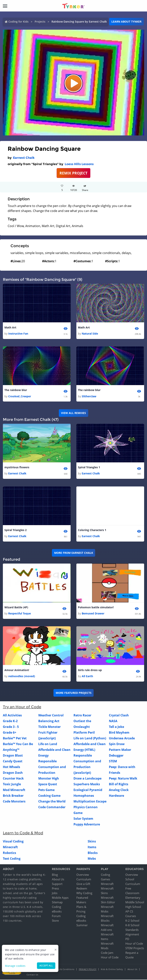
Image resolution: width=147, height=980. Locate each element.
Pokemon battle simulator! (96, 607)
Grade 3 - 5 (11, 727)
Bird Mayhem (119, 733)
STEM (113, 761)
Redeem (82, 889)
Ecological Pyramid (88, 790)
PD (127, 939)
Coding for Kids (18, 22)
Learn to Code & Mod (23, 833)
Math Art (10, 327)
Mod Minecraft (14, 790)
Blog (55, 875)
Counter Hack (13, 779)
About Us (58, 880)
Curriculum (84, 880)
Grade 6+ (10, 733)
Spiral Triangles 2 (16, 530)
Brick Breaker (13, 796)
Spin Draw (117, 744)
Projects (40, 22)
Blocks (93, 853)
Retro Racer (82, 715)
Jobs (55, 893)
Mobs (92, 859)
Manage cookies (15, 966)
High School (133, 907)
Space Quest (48, 784)
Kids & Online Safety (112, 970)
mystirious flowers (17, 467)
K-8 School (132, 925)
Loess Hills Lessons (79, 164)
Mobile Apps (60, 898)
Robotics (9, 853)
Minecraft (10, 847)
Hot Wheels (11, 767)
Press (55, 889)
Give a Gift (83, 884)
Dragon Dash (13, 773)
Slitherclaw (89, 396)
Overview (83, 875)
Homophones (84, 796)
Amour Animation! (17, 670)
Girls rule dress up (90, 670)
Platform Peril (84, 733)
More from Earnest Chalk (74, 553)
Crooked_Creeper (20, 396)
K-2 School (132, 921)
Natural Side (90, 334)
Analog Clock (119, 790)
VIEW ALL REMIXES (73, 413)
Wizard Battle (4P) (16, 607)
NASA (113, 721)
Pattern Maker (120, 750)
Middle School (135, 903)
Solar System (83, 819)
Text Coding (12, 859)
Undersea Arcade (122, 738)
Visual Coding (13, 842)
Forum (56, 916)
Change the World (52, 802)
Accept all (46, 966)
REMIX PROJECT (73, 173)
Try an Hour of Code (22, 707)
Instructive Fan (18, 334)
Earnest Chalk (24, 158)
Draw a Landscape (87, 779)
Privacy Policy (88, 970)
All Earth (87, 676)
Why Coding (84, 893)
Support (57, 884)
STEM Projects (135, 948)
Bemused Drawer (93, 614)
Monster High (49, 779)
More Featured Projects (74, 693)
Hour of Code (110, 958)
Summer (82, 925)
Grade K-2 (10, 721)
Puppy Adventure (87, 824)
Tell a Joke (116, 727)
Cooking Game (49, 796)
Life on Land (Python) (90, 738)
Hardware (116, 796)
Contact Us (32, 975)
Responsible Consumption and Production (52, 767)
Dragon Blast (13, 756)
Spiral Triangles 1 (89, 467)
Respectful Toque (20, 614)
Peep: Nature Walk (123, 779)
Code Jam (107, 953)
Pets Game (46, 790)
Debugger (116, 756)
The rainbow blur (16, 390)
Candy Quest (13, 761)
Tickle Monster (49, 727)
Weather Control (51, 715)
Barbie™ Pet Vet (15, 738)
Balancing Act (49, 721)
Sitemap (57, 903)
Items (92, 847)
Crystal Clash (119, 715)
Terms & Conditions (64, 970)
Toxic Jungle (12, 784)
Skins (92, 842)
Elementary (133, 898)
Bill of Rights (119, 784)
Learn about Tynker (126, 22)
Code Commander (52, 807)
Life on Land (48, 744)
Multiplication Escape (90, 802)
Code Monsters (14, 802)
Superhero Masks (87, 784)
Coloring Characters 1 (92, 530)
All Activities (12, 715)
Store (55, 921)
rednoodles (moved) (22, 676)
